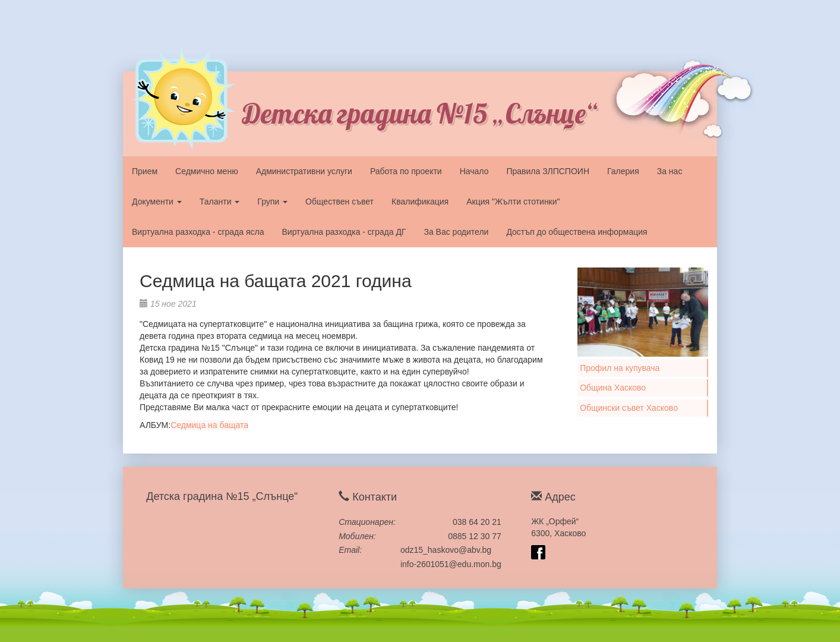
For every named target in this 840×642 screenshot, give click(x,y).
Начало (474, 171)
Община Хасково (613, 388)
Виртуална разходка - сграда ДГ (344, 232)
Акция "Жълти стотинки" (513, 202)
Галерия (623, 171)
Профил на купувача (620, 368)
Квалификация (420, 202)
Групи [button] (272, 202)
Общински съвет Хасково (629, 408)
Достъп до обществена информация (577, 232)
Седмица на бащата (209, 425)
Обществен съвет (340, 202)
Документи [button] (157, 202)
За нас (670, 171)
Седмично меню (207, 171)
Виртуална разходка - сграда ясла (198, 232)
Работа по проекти (406, 171)
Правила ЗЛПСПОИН (548, 171)
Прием (145, 171)
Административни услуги (304, 171)
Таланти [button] (220, 202)
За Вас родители (456, 232)
